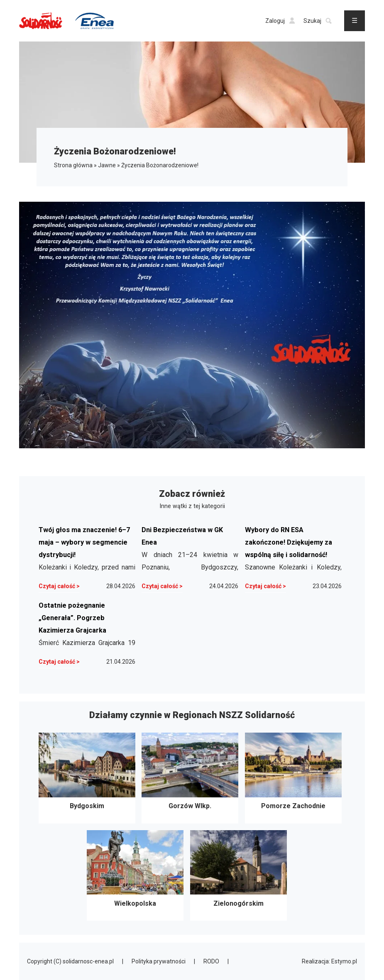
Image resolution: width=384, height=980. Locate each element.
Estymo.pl (344, 961)
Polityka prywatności (159, 961)
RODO (211, 961)
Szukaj (318, 21)
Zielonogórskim (238, 876)
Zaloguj (280, 21)
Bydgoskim (87, 778)
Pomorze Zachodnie (293, 778)
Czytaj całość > (59, 586)
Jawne (107, 165)
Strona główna (73, 165)
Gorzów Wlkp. (190, 778)
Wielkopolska (135, 876)
